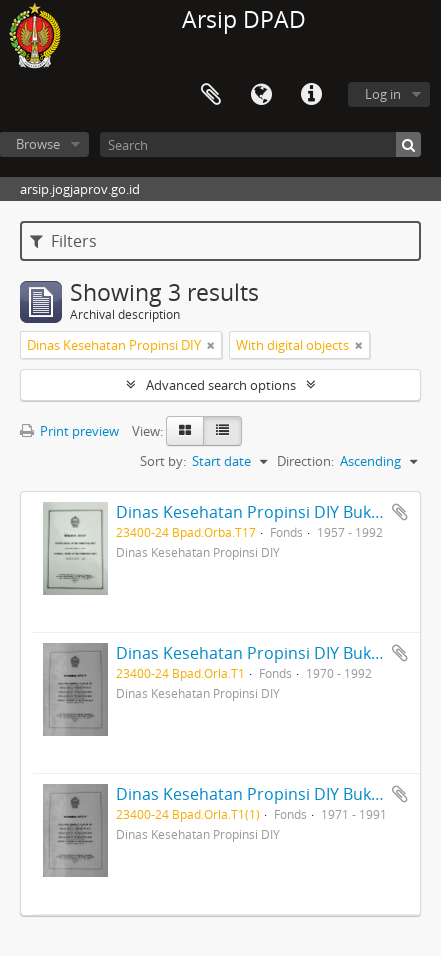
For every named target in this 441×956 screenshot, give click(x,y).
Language (261, 95)
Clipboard (211, 95)
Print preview (69, 431)
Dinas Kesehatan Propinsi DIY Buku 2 (255, 653)
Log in (383, 94)
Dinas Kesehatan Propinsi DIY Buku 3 (255, 794)
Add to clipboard (400, 512)
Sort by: (163, 461)
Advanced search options (221, 385)
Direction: (305, 461)
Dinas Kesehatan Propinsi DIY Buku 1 (255, 512)
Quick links (311, 95)
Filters (63, 241)
